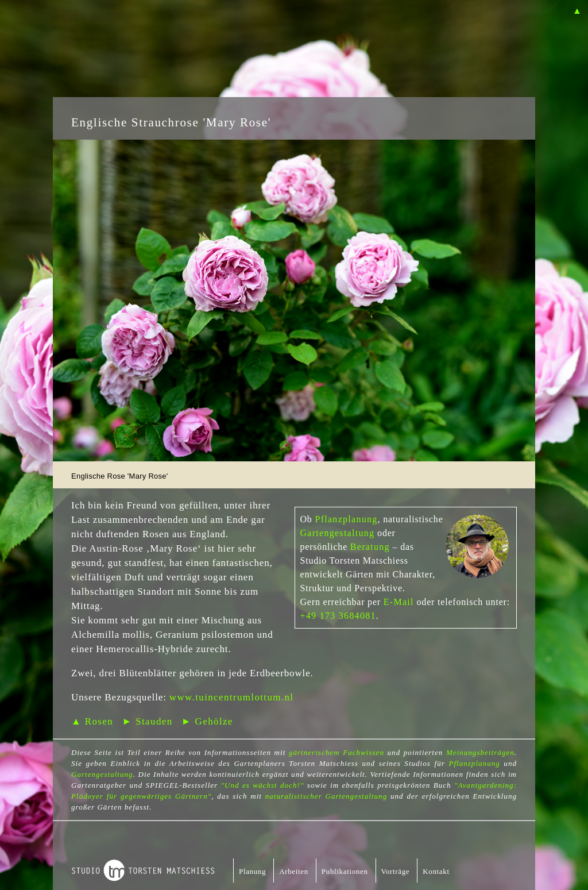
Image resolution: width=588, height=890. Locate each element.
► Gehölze (207, 721)
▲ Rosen (92, 721)
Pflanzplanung (346, 519)
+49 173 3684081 (338, 616)
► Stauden (147, 721)
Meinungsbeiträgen (480, 752)
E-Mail (399, 602)
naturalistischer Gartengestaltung (326, 796)
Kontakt (436, 871)
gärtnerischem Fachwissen (336, 752)
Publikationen (345, 871)
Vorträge (396, 871)
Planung (252, 871)
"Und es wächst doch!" (263, 785)
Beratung (370, 547)
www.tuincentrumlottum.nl (232, 697)
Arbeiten (294, 871)
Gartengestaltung (338, 533)
